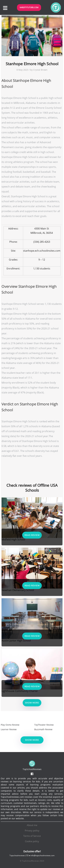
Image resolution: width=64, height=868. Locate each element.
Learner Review (9, 729)
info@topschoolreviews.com (43, 855)
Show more (32, 703)
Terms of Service (32, 836)
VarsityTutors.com (29, 7)
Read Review (32, 535)
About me (32, 825)
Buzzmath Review (43, 729)
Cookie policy (32, 841)
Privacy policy (32, 830)
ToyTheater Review (44, 725)
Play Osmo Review (10, 725)
